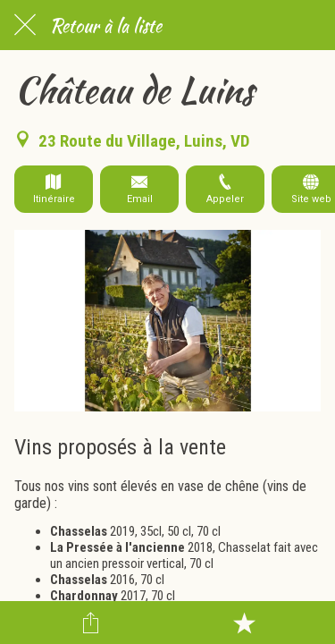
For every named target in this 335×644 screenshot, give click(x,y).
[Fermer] (25, 25)
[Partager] (91, 623)
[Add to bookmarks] (244, 623)
